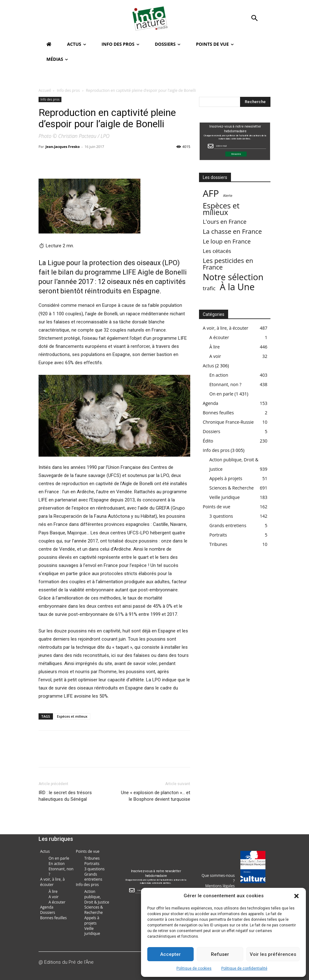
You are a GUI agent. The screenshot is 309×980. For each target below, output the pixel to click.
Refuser (220, 954)
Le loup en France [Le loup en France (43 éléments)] (227, 241)
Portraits (218, 535)
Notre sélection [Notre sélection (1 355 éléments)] (233, 277)
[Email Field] (240, 146)
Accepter (170, 954)
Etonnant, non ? (225, 384)
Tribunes (218, 544)
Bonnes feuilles (218, 413)
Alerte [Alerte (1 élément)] (228, 196)
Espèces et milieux (72, 716)
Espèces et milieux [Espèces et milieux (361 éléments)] (221, 209)
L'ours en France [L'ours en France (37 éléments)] (225, 222)
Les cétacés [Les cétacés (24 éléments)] (217, 251)
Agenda (210, 403)
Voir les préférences (273, 954)
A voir (215, 356)
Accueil (45, 90)
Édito (208, 441)
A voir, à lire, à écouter (225, 328)
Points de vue (217, 507)
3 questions (221, 516)
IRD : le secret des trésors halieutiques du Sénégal (65, 796)
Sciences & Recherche (232, 488)
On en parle (221, 394)
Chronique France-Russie (228, 422)
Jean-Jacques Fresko (63, 147)
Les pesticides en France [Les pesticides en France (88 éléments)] (228, 264)
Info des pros (68, 90)
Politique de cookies (194, 968)
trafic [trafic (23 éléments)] (209, 288)
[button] (296, 896)
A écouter (219, 337)
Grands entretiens (228, 525)
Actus (208, 366)
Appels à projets (226, 478)
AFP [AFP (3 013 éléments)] (211, 194)
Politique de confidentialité (244, 968)
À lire (215, 347)
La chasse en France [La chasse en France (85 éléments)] (232, 231)
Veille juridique (225, 497)
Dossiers (212, 431)
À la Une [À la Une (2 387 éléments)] (237, 287)
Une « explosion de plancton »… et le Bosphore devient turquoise (156, 796)
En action (219, 375)
